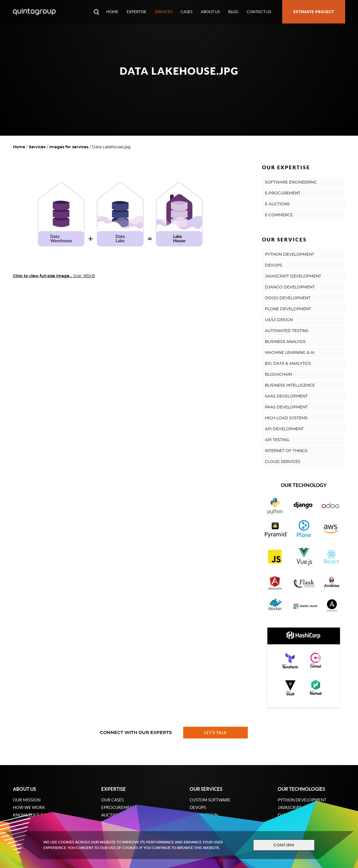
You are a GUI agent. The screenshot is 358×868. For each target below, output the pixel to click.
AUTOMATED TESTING (287, 331)
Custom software (210, 800)
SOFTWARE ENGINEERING (291, 182)
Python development (302, 800)
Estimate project (314, 12)
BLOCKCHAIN (278, 375)
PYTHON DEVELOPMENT (289, 255)
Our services (206, 789)
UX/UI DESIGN (279, 320)
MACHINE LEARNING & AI (290, 353)
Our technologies (301, 789)
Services (163, 12)
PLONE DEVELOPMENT (288, 309)
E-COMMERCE (279, 215)
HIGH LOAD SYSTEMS (286, 418)
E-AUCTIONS (277, 204)
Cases (187, 12)
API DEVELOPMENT (284, 429)
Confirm (283, 845)
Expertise (136, 12)
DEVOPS (274, 265)
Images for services (69, 147)
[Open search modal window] (96, 12)
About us (210, 12)
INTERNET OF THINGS (286, 451)
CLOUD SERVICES (283, 462)
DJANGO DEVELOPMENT (290, 287)
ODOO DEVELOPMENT (288, 298)
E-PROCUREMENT (283, 193)
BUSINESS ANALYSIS (285, 342)
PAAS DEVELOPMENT (286, 407)
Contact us (259, 12)
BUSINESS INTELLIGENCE (290, 385)
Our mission (27, 800)
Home (112, 12)
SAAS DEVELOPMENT (286, 396)
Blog (233, 12)
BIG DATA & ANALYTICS (288, 364)
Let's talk (216, 733)
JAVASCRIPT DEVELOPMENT (293, 276)
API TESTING (277, 440)
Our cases (113, 800)
